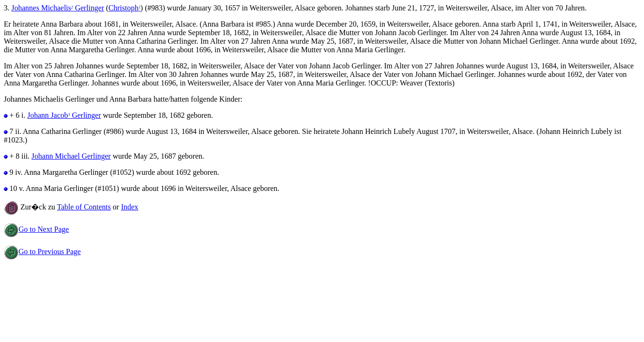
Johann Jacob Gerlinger (64, 115)
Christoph (125, 8)
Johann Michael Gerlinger (71, 156)
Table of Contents (84, 207)
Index (130, 207)
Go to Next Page (36, 229)
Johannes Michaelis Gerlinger (58, 8)
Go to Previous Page (42, 252)
